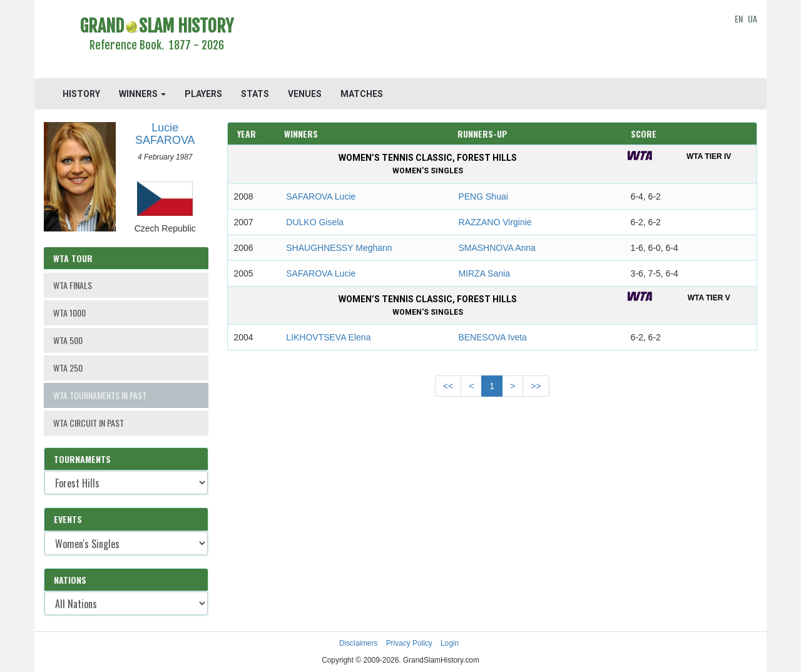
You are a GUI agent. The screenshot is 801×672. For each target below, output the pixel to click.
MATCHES (362, 94)
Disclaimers (358, 643)
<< (448, 386)
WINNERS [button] (142, 94)
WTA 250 (68, 368)
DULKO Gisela (315, 222)
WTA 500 (68, 340)
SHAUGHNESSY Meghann (339, 248)
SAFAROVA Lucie (321, 196)
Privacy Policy (409, 643)
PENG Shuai (483, 196)
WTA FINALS (73, 285)
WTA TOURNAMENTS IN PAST (100, 395)
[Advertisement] (492, 41)
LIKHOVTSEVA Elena (328, 337)
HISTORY (81, 94)
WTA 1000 (69, 313)
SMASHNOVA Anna (497, 248)
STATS (255, 94)
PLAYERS (203, 94)
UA (753, 18)
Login (450, 643)
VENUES (305, 94)
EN (739, 18)
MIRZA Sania (484, 273)
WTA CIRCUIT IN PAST (89, 423)
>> (536, 386)
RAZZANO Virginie (495, 222)
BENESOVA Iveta (492, 337)
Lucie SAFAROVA (165, 134)
